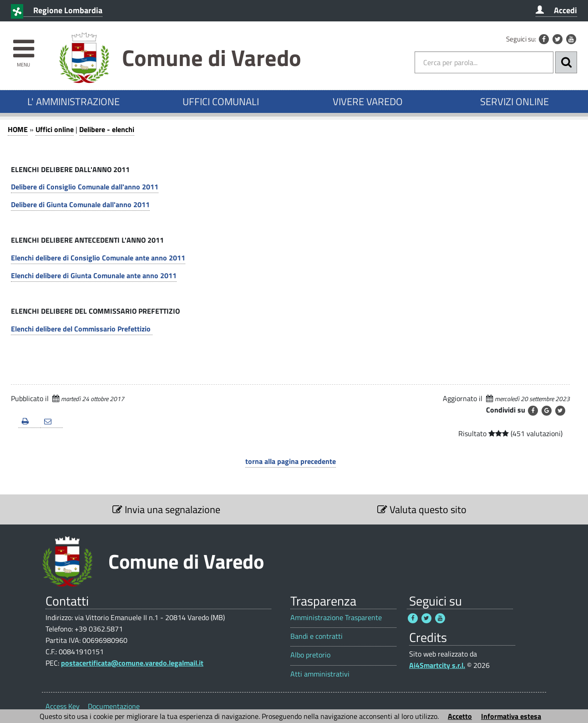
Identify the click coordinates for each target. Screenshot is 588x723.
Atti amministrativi (320, 674)
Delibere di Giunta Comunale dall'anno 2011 (80, 204)
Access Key (63, 706)
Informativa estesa (511, 716)
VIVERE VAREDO (368, 102)
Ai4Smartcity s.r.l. (437, 665)
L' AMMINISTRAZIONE (73, 102)
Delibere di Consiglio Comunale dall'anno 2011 (85, 187)
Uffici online (55, 129)
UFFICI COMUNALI (221, 102)
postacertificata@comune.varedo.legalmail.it (132, 663)
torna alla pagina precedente (291, 461)
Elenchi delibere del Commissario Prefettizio (82, 329)
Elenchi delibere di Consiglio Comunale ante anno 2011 (98, 258)
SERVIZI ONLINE (514, 102)
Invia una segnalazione (166, 509)
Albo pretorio (310, 655)
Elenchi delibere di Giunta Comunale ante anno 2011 (94, 275)
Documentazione (114, 706)
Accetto (460, 716)
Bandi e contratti (317, 636)
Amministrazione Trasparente (336, 618)
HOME (18, 129)
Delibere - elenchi (107, 129)
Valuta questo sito (422, 509)
